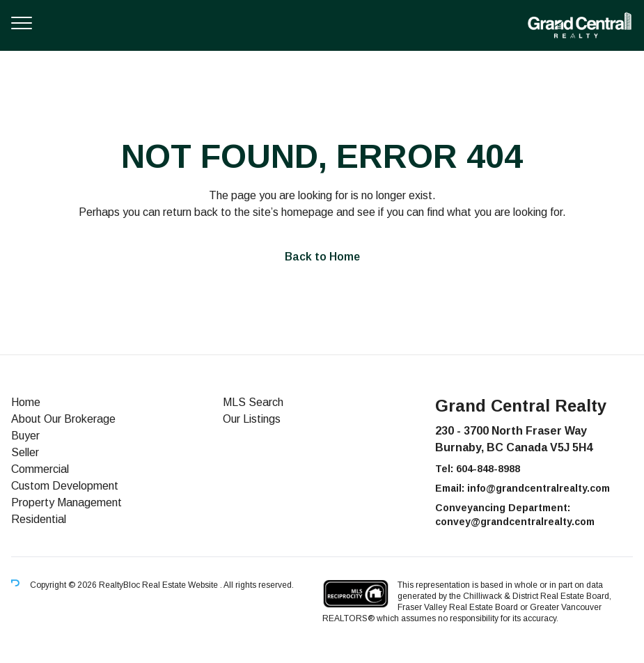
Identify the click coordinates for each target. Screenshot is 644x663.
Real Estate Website (181, 585)
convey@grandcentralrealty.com (515, 522)
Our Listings (252, 419)
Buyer (25, 436)
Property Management (66, 502)
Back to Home (322, 257)
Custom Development (65, 486)
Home (26, 402)
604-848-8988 (488, 469)
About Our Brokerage (63, 419)
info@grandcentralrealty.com (539, 488)
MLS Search (253, 402)
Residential (39, 519)
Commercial (40, 469)
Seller (25, 452)
